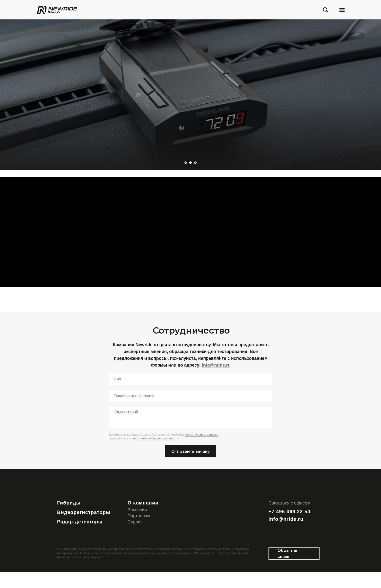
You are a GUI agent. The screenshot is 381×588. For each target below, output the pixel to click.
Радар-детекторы (80, 538)
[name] (191, 395)
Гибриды (69, 519)
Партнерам (139, 532)
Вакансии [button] (137, 526)
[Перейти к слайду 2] (190, 163)
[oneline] (191, 412)
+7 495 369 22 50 (289, 528)
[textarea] (191, 434)
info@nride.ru (216, 381)
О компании (143, 519)
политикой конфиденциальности (155, 455)
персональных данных (202, 451)
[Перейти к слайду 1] (186, 163)
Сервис (135, 538)
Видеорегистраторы (84, 528)
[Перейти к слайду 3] (195, 163)
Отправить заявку (190, 467)
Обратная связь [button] (288, 570)
